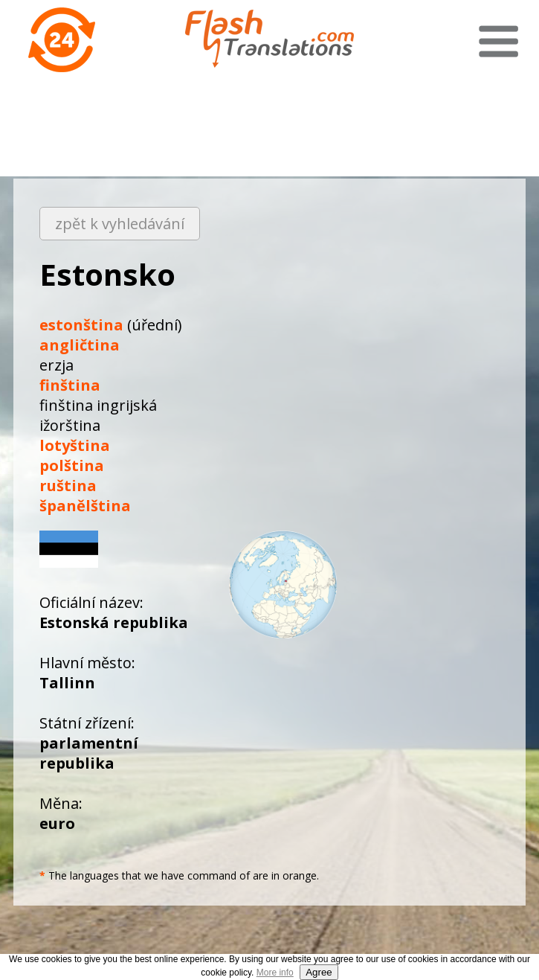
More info (275, 973)
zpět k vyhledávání (120, 224)
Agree (319, 972)
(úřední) (111, 325)
